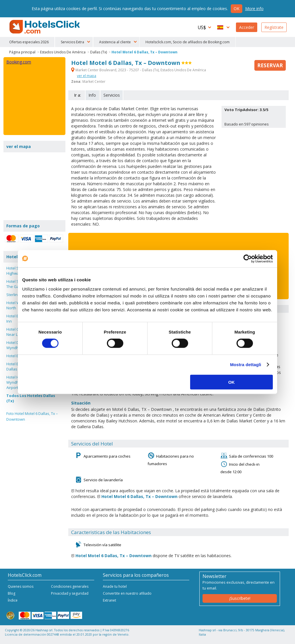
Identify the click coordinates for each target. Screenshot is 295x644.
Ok (237, 9)
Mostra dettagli (245, 365)
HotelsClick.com (45, 27)
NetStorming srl (265, 638)
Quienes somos (21, 586)
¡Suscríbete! (240, 598)
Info (92, 95)
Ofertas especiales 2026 (29, 42)
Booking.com (19, 62)
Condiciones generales (70, 586)
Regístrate (274, 27)
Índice (13, 600)
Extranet (109, 600)
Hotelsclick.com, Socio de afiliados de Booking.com (188, 42)
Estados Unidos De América (63, 52)
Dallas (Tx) (99, 52)
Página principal (22, 52)
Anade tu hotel (115, 586)
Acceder (247, 27)
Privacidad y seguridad (70, 593)
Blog (12, 593)
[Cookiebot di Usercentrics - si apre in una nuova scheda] (248, 259)
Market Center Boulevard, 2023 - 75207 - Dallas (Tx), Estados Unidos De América (139, 70)
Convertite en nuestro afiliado (127, 593)
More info (254, 9)
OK (231, 382)
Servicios (112, 95)
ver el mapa (87, 76)
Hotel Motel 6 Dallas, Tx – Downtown (144, 52)
